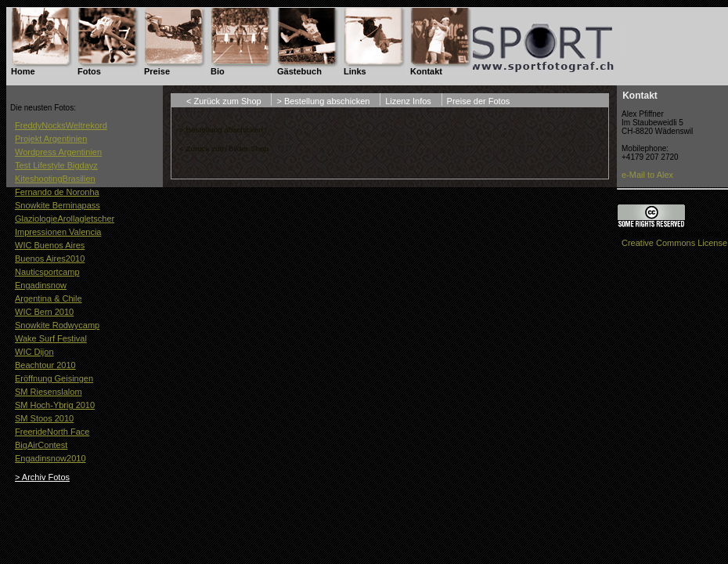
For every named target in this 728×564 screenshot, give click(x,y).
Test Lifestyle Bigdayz (56, 165)
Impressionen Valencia (58, 232)
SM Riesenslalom (49, 392)
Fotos (89, 71)
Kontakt (426, 71)
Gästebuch (299, 71)
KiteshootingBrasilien (55, 179)
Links (355, 71)
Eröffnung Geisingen (54, 378)
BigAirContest (41, 445)
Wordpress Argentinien (58, 152)
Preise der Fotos (479, 101)
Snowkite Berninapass (58, 205)
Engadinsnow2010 (50, 458)
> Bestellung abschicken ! (223, 130)
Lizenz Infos (408, 101)
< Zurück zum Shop (224, 101)
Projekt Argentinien (51, 139)
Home (23, 71)
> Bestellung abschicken (323, 101)
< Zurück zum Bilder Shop (224, 148)
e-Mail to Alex (647, 175)
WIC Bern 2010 (44, 312)
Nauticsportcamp (47, 272)
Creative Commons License (674, 243)
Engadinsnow (41, 285)
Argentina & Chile (49, 298)
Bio (218, 71)
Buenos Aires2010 (50, 258)
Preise (157, 71)
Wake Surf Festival (51, 338)
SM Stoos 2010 (44, 418)
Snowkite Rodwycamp (57, 325)
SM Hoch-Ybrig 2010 (55, 405)
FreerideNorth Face (52, 432)
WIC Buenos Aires (50, 245)
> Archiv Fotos (42, 477)
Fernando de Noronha (57, 192)
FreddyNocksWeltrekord (61, 125)
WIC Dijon (34, 352)
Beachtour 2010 (45, 365)
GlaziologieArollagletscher (65, 219)
